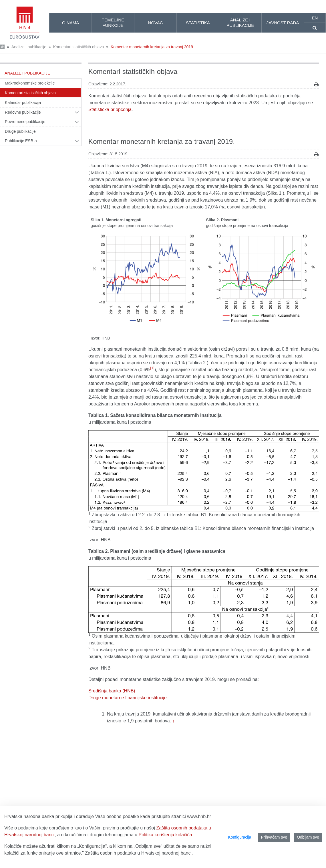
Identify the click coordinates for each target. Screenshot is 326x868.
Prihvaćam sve (274, 837)
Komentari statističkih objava (78, 47)
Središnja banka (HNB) (112, 691)
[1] (152, 368)
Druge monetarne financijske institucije (128, 698)
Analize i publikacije (29, 47)
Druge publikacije (20, 131)
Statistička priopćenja (110, 109)
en (315, 18)
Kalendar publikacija (23, 103)
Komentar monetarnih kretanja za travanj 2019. (152, 47)
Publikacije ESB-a (21, 141)
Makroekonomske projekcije (30, 83)
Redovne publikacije (23, 112)
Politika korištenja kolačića (165, 835)
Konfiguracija (239, 837)
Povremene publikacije (25, 122)
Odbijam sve (308, 837)
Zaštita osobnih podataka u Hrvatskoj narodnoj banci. (139, 853)
